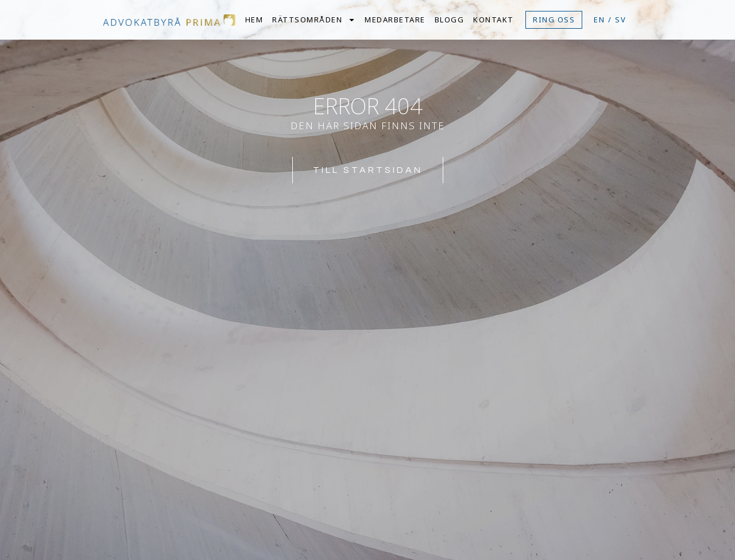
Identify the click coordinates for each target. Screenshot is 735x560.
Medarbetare (395, 20)
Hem (254, 20)
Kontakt (494, 20)
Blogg (450, 20)
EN (599, 20)
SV (621, 20)
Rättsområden (314, 20)
